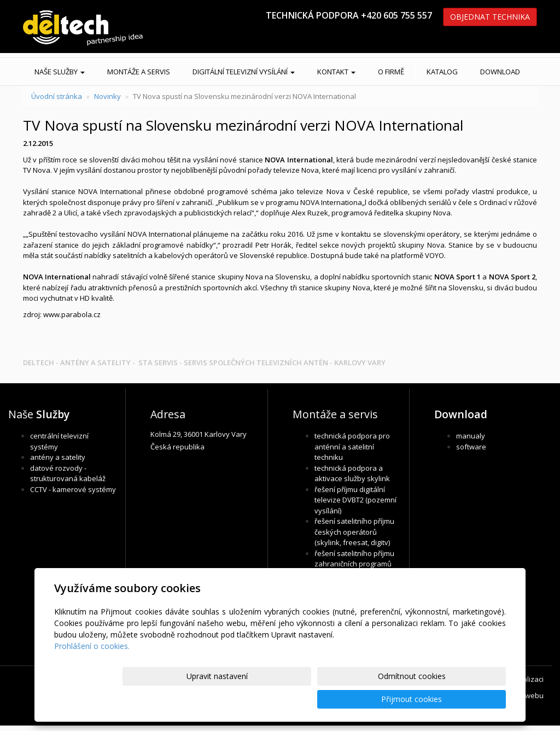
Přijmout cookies (464, 699)
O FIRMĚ (391, 72)
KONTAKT (336, 72)
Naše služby (60, 72)
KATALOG (442, 72)
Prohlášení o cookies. (92, 669)
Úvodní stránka (57, 96)
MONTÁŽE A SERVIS (139, 72)
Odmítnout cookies (375, 699)
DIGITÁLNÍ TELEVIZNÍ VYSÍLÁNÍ (244, 72)
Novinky (107, 96)
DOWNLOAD (500, 72)
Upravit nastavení (285, 699)
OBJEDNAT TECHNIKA (490, 17)
